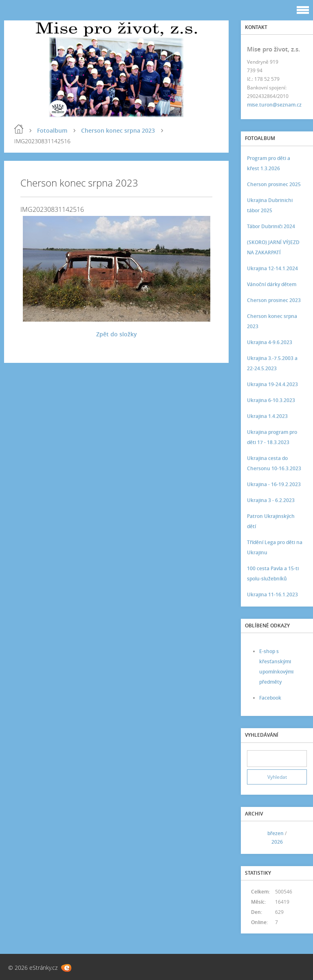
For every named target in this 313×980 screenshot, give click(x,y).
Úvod (19, 129)
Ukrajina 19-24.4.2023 (272, 384)
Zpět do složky (117, 334)
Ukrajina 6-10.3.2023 (271, 400)
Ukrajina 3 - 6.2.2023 (271, 500)
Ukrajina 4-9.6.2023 (270, 342)
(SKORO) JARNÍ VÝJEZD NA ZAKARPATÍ (273, 247)
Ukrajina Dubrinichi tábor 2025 (270, 205)
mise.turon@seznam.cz (274, 105)
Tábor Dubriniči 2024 (271, 226)
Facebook (270, 698)
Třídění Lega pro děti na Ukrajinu (275, 547)
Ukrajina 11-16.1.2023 (272, 594)
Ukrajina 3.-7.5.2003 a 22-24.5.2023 (272, 363)
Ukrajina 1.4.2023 (267, 416)
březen (276, 833)
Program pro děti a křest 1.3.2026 (269, 163)
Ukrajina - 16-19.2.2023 (274, 484)
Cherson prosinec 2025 (274, 184)
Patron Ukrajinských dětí (271, 521)
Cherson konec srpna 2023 (118, 130)
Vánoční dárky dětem (272, 284)
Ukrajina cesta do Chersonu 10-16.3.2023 (274, 463)
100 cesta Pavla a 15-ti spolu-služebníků (273, 573)
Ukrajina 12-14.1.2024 (272, 268)
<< (256, 837)
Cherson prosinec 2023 (274, 300)
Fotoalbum (52, 130)
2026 (277, 842)
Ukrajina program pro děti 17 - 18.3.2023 (272, 437)
